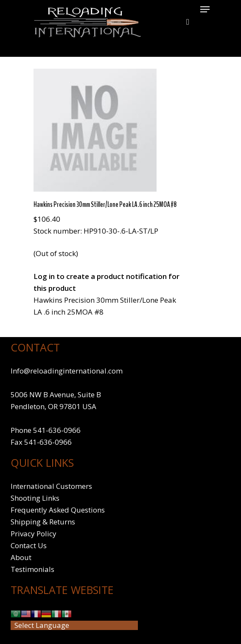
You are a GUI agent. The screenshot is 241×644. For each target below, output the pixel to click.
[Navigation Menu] (205, 9)
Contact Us (29, 545)
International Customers (51, 486)
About (21, 557)
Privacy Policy (34, 534)
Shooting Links (35, 498)
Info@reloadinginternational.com (67, 371)
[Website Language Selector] (74, 625)
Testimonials (32, 569)
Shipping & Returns (43, 522)
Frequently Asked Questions (58, 510)
